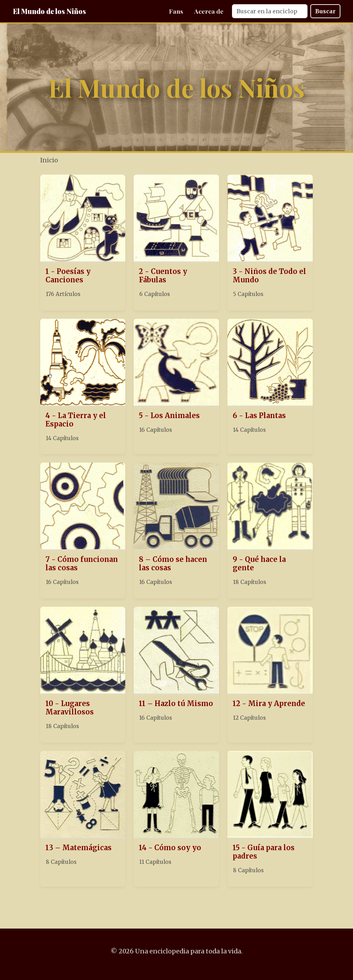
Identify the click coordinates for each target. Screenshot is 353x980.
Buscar (325, 11)
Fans (176, 11)
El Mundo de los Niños (50, 11)
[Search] (270, 11)
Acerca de (209, 11)
